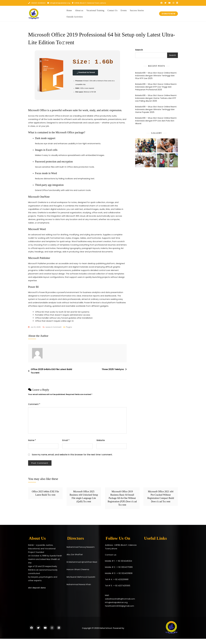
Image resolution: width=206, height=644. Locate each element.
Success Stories (137, 10)
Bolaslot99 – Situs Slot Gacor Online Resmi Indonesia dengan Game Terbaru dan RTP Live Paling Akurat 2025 (156, 98)
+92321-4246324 (37, 3)
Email (66, 446)
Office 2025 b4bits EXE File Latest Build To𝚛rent (51, 376)
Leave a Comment (53, 332)
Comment (34, 409)
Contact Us (113, 10)
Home (69, 10)
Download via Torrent (85, 73)
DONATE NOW (168, 14)
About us (79, 10)
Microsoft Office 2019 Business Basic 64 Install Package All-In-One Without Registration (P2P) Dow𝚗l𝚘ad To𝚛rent (122, 503)
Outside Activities (75, 17)
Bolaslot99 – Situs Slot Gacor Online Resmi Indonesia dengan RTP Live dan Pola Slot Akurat (156, 121)
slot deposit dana (37, 593)
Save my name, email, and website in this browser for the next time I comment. (72, 460)
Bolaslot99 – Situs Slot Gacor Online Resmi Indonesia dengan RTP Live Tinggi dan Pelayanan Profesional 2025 (156, 87)
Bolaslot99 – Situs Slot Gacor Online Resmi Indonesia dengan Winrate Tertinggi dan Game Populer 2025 (156, 109)
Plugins (69, 332)
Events (124, 10)
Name (32, 446)
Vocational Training (95, 10)
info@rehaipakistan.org (59, 3)
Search (139, 50)
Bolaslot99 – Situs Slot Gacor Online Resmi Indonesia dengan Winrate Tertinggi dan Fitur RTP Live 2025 (156, 76)
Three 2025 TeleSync (113, 375)
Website (101, 446)
